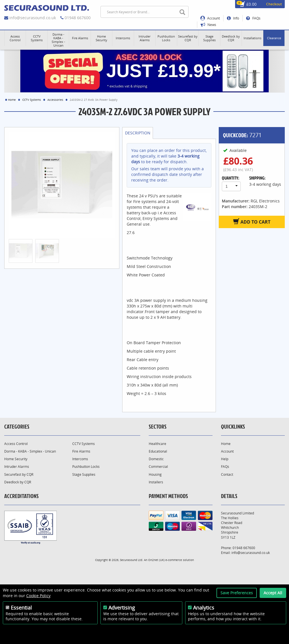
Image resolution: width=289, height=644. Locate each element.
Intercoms (80, 459)
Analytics (204, 608)
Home (12, 100)
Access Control (16, 444)
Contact (227, 474)
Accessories (55, 100)
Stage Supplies (84, 474)
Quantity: (231, 178)
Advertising (122, 608)
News (208, 25)
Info (233, 18)
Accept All (273, 593)
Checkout (274, 4)
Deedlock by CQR (18, 482)
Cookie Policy (38, 596)
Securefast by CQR (19, 474)
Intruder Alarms (17, 467)
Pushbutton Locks (86, 467)
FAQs (253, 18)
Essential (21, 608)
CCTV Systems (32, 100)
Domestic (156, 459)
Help (225, 459)
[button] (15, 38)
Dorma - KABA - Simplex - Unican (30, 451)
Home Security (16, 459)
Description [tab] (138, 133)
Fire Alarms (81, 451)
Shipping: (257, 178)
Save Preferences (237, 593)
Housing (155, 474)
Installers (156, 482)
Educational (158, 451)
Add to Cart (252, 222)
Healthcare (157, 444)
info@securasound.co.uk (33, 18)
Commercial (158, 467)
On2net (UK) (156, 560)
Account (210, 18)
